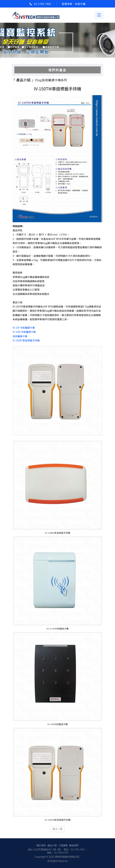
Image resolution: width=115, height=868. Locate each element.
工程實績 (63, 845)
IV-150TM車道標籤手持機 (57, 820)
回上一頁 (57, 829)
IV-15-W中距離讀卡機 (57, 629)
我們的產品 (57, 70)
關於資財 (41, 845)
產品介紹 (52, 845)
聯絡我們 (74, 845)
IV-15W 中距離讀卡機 (24, 332)
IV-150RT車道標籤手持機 (26, 341)
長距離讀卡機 (20, 336)
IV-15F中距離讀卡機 (57, 725)
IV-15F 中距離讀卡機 (24, 328)
